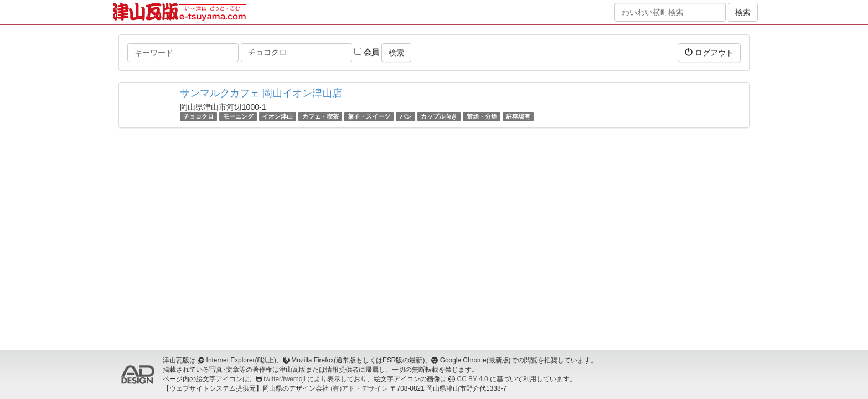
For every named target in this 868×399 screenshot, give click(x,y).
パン (406, 116)
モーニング (238, 116)
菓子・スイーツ (369, 116)
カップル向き (439, 116)
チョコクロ (198, 116)
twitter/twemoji (284, 379)
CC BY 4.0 (473, 379)
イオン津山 (278, 116)
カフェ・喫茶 (321, 116)
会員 (367, 52)
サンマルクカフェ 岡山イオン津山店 (261, 93)
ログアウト (709, 52)
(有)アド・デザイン (359, 388)
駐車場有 (518, 116)
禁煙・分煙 (482, 116)
